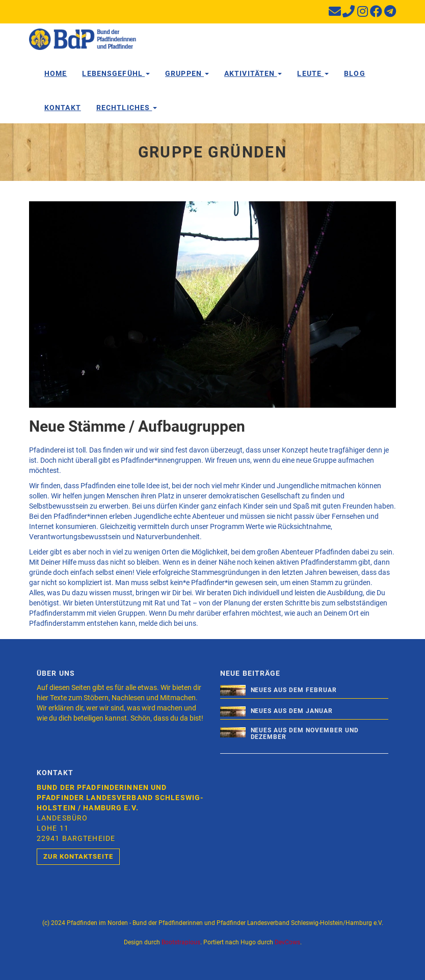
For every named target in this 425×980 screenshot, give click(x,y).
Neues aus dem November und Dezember (305, 734)
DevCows (287, 942)
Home (56, 73)
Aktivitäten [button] (253, 73)
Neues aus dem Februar (294, 690)
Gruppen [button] (187, 73)
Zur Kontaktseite (78, 856)
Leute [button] (313, 73)
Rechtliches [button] (127, 108)
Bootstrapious (181, 942)
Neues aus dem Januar (292, 711)
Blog (354, 73)
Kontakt (63, 108)
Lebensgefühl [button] (116, 73)
